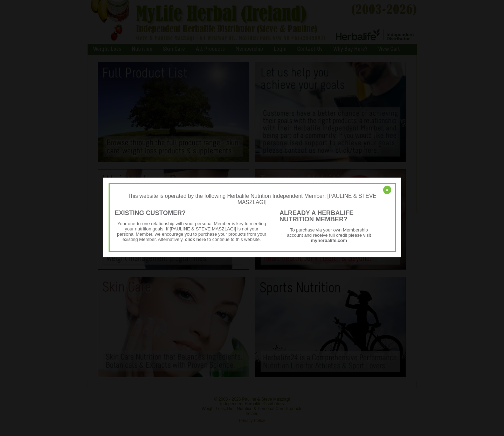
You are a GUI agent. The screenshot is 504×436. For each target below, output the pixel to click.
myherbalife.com (329, 240)
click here (195, 239)
